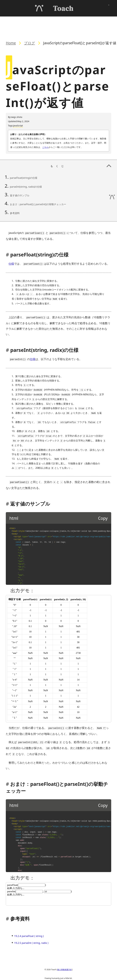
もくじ (82, 22)
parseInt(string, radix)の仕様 (26, 187)
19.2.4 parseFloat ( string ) (29, 929)
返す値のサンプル (20, 195)
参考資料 (15, 213)
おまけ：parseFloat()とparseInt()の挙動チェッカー (38, 204)
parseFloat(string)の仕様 (24, 178)
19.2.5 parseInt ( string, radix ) (31, 936)
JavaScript (18, 126)
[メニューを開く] (109, 8)
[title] (58, 653)
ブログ (30, 43)
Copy (103, 512)
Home (11, 43)
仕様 (11, 263)
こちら (45, 147)
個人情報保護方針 (65, 962)
